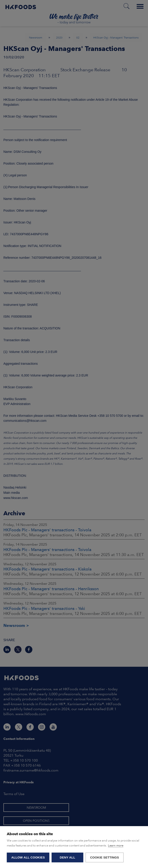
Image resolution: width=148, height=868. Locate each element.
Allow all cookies (28, 857)
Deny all (67, 857)
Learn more (116, 845)
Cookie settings (105, 857)
